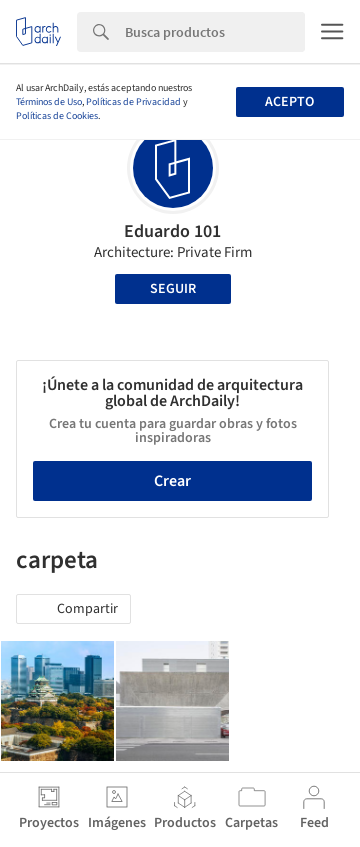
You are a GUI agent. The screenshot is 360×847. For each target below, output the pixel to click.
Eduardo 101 (172, 231)
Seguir (173, 289)
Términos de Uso (49, 102)
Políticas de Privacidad (133, 102)
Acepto (289, 102)
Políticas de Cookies (57, 116)
